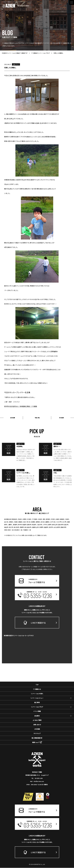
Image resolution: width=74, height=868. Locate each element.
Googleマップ (45, 775)
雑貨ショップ (37, 742)
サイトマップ (37, 734)
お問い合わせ (37, 725)
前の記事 (13, 418)
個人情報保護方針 (37, 738)
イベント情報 (37, 711)
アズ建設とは (37, 689)
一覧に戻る (37, 418)
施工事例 (37, 703)
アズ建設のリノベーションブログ (41, 53)
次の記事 (61, 418)
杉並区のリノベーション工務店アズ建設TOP (15, 53)
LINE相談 (37, 729)
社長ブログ (16, 64)
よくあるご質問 (37, 720)
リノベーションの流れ (37, 694)
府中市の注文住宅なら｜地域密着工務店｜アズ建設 (21, 406)
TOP (37, 685)
